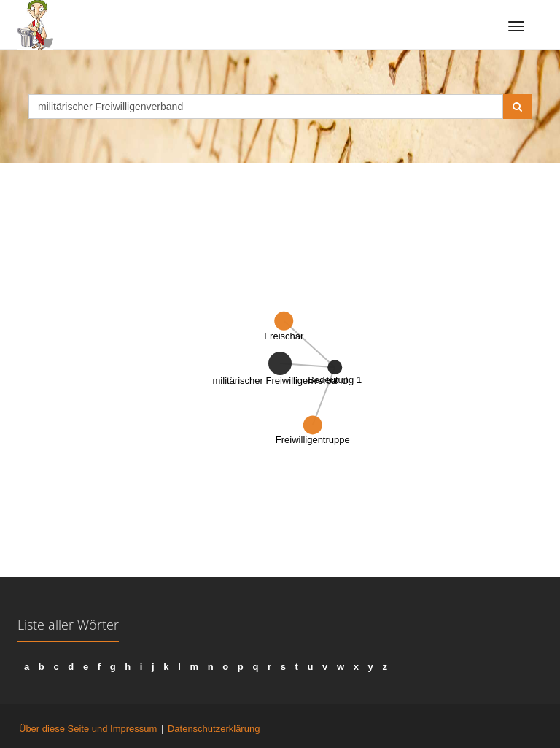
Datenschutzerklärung (214, 729)
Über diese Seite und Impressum (88, 729)
